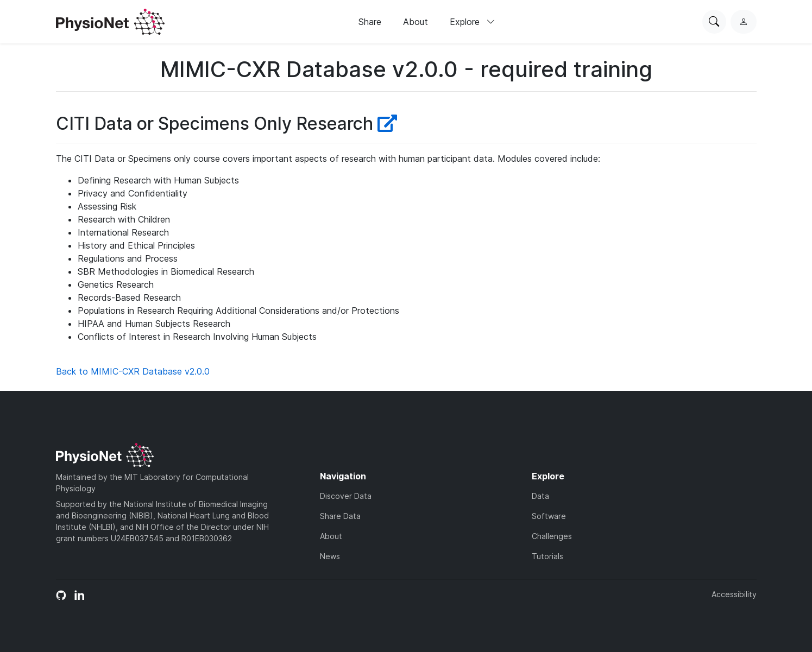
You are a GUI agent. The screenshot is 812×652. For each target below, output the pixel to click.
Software (549, 516)
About (416, 22)
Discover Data (346, 496)
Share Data (340, 516)
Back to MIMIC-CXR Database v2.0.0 (133, 371)
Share (370, 22)
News (330, 556)
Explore (473, 22)
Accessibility (734, 594)
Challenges (552, 536)
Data (540, 496)
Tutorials (547, 556)
